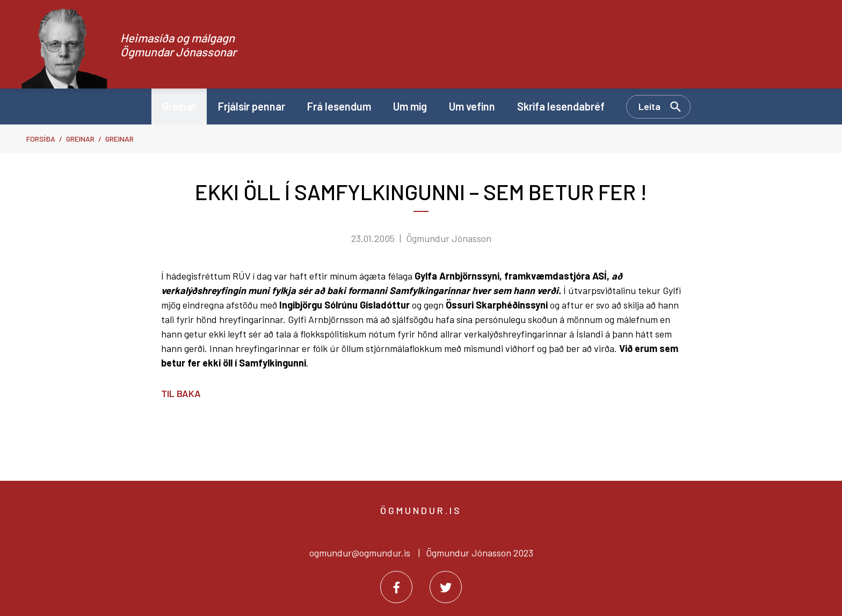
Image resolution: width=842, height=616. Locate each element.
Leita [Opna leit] (649, 106)
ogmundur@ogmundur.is (360, 553)
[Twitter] (446, 587)
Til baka (181, 393)
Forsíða (41, 139)
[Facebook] (396, 587)
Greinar (80, 139)
